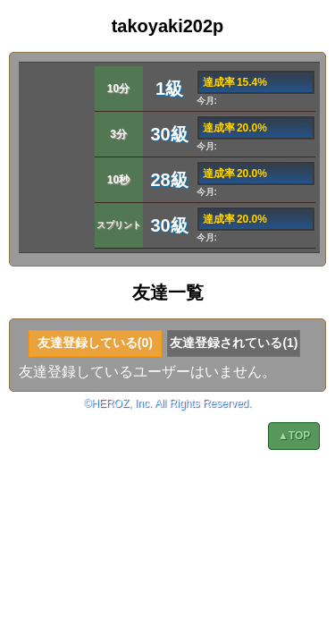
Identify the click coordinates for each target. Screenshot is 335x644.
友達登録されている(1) (234, 343)
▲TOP (294, 436)
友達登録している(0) (95, 343)
